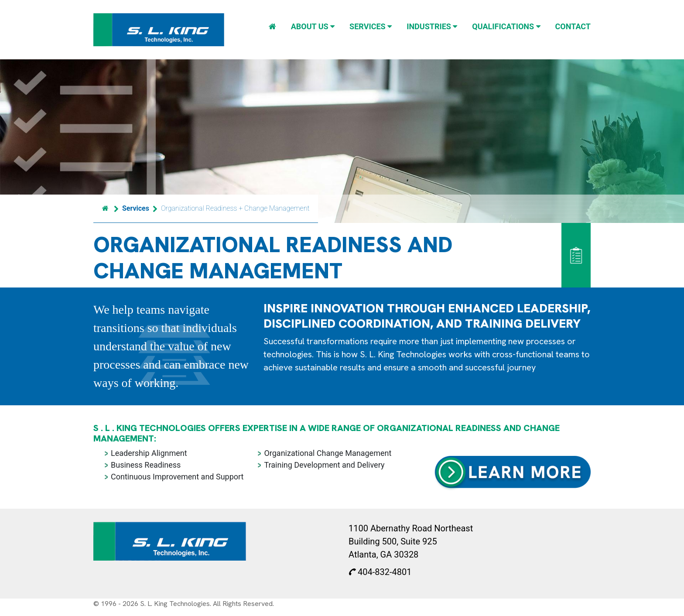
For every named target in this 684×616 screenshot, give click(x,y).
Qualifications (506, 26)
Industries (432, 26)
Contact (573, 26)
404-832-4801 (380, 572)
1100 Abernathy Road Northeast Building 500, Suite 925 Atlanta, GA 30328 (411, 541)
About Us (313, 26)
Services (371, 26)
